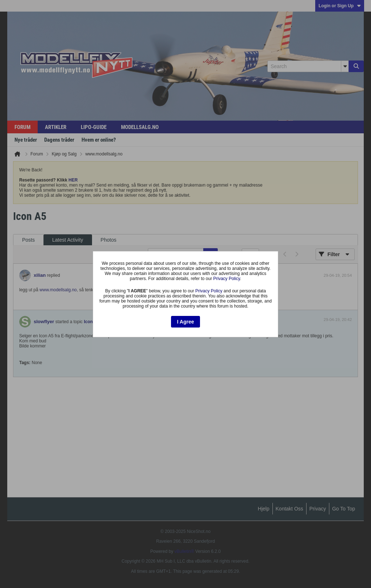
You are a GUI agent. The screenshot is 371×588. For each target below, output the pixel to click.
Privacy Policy (226, 279)
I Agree (186, 322)
